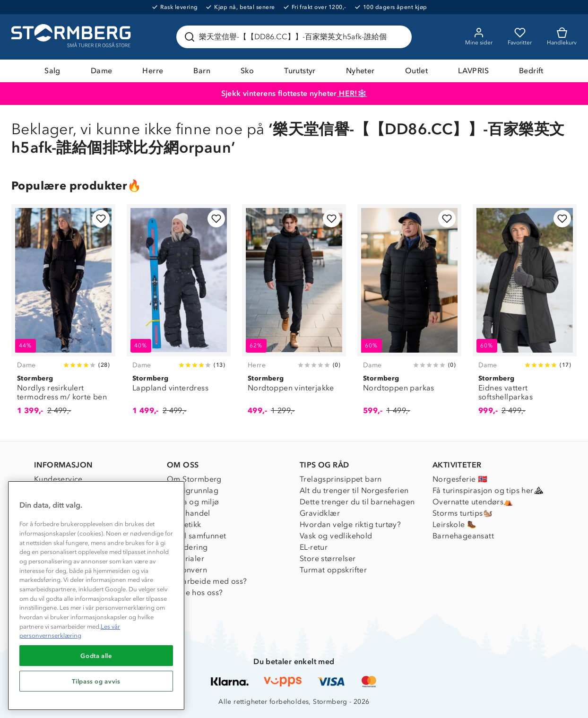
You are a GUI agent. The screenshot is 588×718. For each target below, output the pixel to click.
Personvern (187, 570)
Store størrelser (328, 558)
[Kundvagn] (562, 37)
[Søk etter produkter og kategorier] (296, 37)
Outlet (416, 71)
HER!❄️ (352, 93)
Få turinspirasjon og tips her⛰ (488, 490)
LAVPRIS (473, 71)
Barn (202, 71)
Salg (52, 71)
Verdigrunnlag (193, 490)
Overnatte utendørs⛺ (473, 502)
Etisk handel (189, 513)
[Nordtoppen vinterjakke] (294, 315)
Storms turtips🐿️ (463, 513)
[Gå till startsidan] (72, 37)
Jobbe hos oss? (195, 593)
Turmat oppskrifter (333, 570)
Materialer (186, 558)
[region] (96, 596)
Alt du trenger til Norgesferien (354, 490)
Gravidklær (320, 513)
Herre (153, 71)
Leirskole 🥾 (454, 524)
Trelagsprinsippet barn (341, 479)
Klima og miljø (193, 502)
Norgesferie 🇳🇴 (460, 479)
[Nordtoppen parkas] (409, 315)
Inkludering (187, 547)
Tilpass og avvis (96, 681)
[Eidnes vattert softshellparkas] (525, 315)
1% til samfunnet (196, 536)
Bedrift (531, 71)
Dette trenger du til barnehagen (357, 502)
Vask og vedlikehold (336, 536)
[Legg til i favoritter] (101, 219)
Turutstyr (300, 71)
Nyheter (360, 71)
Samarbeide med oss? (207, 581)
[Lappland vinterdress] (179, 315)
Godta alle (96, 656)
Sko (247, 71)
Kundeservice (58, 479)
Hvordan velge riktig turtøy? (350, 524)
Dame (102, 71)
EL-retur (314, 547)
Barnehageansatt (463, 536)
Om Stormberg (194, 479)
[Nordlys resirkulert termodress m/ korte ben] (63, 315)
